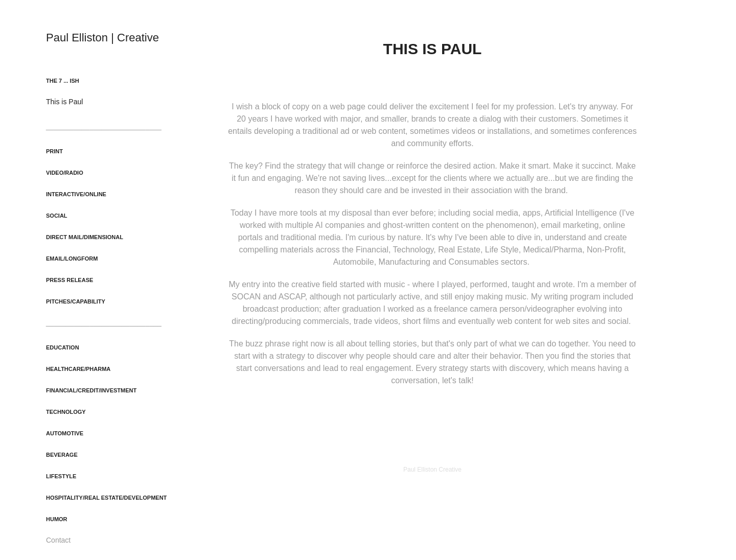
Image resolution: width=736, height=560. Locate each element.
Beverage (62, 455)
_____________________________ (104, 126)
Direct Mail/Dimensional (85, 237)
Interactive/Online (76, 194)
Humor (57, 519)
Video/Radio (65, 173)
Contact (58, 540)
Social (57, 216)
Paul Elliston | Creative (102, 38)
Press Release (70, 280)
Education (63, 347)
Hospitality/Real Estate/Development (106, 498)
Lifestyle (61, 476)
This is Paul (64, 102)
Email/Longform (72, 259)
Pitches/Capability (76, 301)
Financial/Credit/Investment (91, 390)
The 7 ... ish (63, 81)
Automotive (65, 433)
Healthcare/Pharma (78, 369)
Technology (66, 412)
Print (54, 151)
